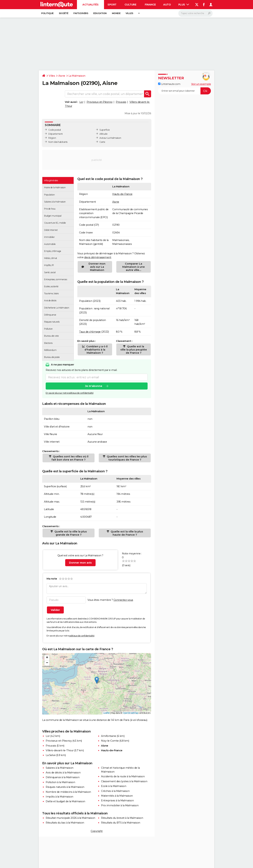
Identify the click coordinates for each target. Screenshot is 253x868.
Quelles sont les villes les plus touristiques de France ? (126, 458)
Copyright (97, 831)
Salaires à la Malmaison (60, 768)
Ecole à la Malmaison (114, 786)
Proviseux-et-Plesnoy (100, 102)
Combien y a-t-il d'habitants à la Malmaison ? (96, 350)
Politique (47, 13)
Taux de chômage (90, 332)
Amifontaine (109, 736)
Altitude (103, 134)
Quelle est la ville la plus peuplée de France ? (134, 350)
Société (64, 13)
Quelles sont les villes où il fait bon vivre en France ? (70, 458)
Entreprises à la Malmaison (117, 801)
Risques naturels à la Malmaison (65, 787)
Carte (102, 142)
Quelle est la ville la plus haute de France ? (126, 533)
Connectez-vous (123, 600)
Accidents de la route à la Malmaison (123, 776)
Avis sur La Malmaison (110, 138)
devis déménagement (98, 257)
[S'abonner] (184, 91)
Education (100, 13)
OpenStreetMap (130, 713)
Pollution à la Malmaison (60, 782)
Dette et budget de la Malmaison (65, 801)
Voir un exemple (201, 84)
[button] (97, 680)
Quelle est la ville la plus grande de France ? (70, 533)
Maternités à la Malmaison (117, 796)
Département (56, 134)
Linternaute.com (169, 84)
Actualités (90, 5)
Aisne (62, 76)
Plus (184, 5)
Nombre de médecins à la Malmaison (68, 792)
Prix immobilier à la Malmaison (120, 805)
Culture (130, 5)
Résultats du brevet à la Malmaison (122, 818)
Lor (81, 102)
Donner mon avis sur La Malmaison (97, 267)
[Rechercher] (195, 13)
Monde (116, 13)
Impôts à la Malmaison (59, 797)
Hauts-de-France (122, 194)
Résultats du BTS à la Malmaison (121, 823)
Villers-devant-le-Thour (60, 750)
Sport (112, 5)
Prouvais (121, 102)
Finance (150, 5)
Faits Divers (81, 13)
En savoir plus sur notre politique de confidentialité (70, 393)
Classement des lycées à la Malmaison (124, 781)
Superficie (105, 130)
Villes (129, 13)
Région (52, 138)
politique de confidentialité (82, 636)
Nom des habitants (58, 142)
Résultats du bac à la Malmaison (65, 823)
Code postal (55, 130)
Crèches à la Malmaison (115, 791)
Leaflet (107, 713)
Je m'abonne (94, 386)
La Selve (51, 755)
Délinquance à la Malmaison (63, 777)
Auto (167, 5)
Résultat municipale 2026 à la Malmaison (70, 818)
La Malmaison (77, 76)
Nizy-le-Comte (110, 741)
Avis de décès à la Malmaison (63, 773)
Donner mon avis (80, 563)
